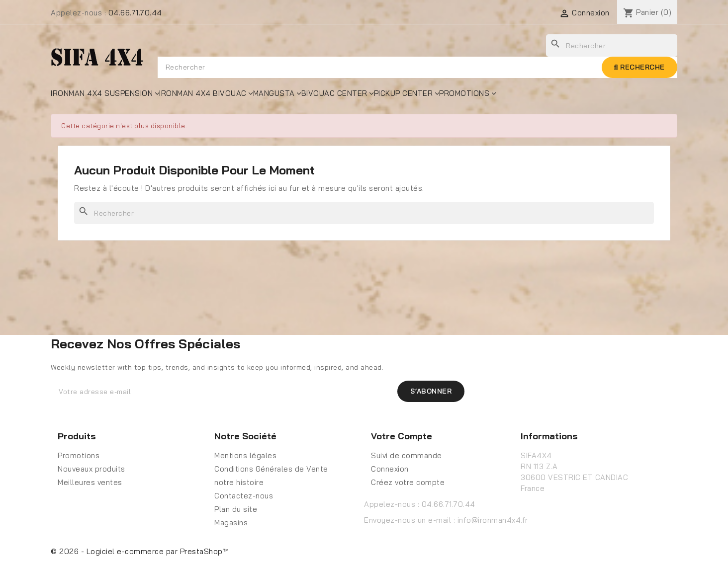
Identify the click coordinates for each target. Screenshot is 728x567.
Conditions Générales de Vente (271, 469)
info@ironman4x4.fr (493, 520)
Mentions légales (245, 455)
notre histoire (239, 482)
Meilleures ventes (90, 482)
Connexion (390, 469)
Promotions (79, 455)
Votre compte (402, 436)
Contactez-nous (244, 496)
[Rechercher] (364, 213)
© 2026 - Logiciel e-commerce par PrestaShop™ (140, 551)
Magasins (231, 523)
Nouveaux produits (91, 469)
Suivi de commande (407, 455)
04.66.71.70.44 (135, 13)
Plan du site (236, 509)
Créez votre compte (408, 482)
